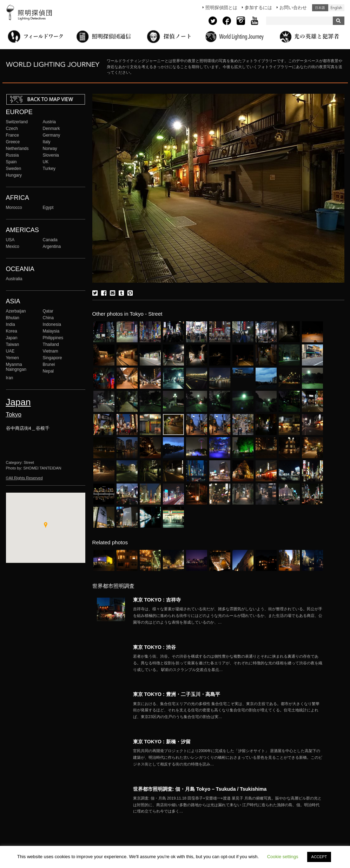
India (11, 324)
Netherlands (17, 149)
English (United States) (336, 8)
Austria (49, 122)
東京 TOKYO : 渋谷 (154, 647)
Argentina (52, 246)
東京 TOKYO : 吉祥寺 (157, 600)
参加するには (258, 8)
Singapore (52, 358)
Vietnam (51, 351)
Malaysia (51, 331)
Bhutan (13, 318)
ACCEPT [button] (319, 857)
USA (10, 240)
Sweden (14, 169)
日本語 (320, 8)
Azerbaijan (16, 311)
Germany (52, 135)
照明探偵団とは (221, 8)
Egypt (48, 208)
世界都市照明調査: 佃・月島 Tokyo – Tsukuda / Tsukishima (200, 789)
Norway (50, 149)
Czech (12, 129)
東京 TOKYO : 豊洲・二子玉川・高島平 (177, 694)
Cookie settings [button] (283, 857)
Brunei (49, 364)
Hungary (14, 175)
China (48, 318)
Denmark (51, 129)
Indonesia (52, 324)
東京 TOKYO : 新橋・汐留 (162, 742)
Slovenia (51, 155)
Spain (11, 162)
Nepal (48, 371)
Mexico (13, 246)
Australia (14, 279)
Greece (13, 142)
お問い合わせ (293, 8)
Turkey (49, 169)
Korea (12, 331)
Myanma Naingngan (16, 367)
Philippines (53, 338)
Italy (47, 142)
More (228, 616)
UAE (10, 351)
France (13, 135)
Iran (10, 378)
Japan (12, 338)
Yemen (12, 358)
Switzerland (17, 122)
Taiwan (13, 344)
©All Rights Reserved (24, 478)
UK (46, 162)
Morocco (14, 208)
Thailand (51, 344)
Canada (50, 240)
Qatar (48, 311)
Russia (12, 155)
